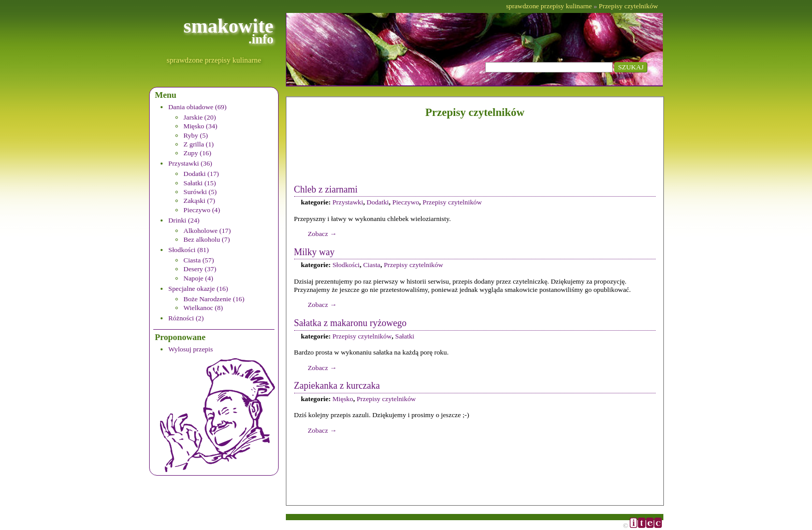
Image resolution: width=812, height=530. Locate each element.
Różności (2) (186, 318)
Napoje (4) (198, 278)
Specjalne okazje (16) (198, 289)
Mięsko (343, 399)
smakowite (228, 31)
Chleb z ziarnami (326, 189)
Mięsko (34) (200, 126)
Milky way (315, 252)
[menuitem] (221, 131)
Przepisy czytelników (628, 6)
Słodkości (346, 265)
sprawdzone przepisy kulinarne (214, 60)
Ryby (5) (195, 135)
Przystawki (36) (190, 163)
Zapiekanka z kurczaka (337, 386)
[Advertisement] (475, 151)
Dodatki (378, 202)
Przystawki (348, 202)
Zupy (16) (197, 153)
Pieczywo (405, 202)
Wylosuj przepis (191, 349)
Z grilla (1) (198, 144)
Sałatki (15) (200, 183)
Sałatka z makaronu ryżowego (350, 323)
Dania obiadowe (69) (198, 107)
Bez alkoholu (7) (207, 239)
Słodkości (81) (189, 250)
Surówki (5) (200, 192)
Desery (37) (200, 269)
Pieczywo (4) (202, 210)
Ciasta (372, 265)
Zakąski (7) (199, 201)
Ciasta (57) (199, 260)
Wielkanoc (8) (203, 308)
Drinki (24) (184, 220)
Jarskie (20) (200, 117)
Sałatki (405, 336)
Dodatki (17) (201, 174)
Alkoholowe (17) (207, 231)
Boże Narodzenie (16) (214, 299)
